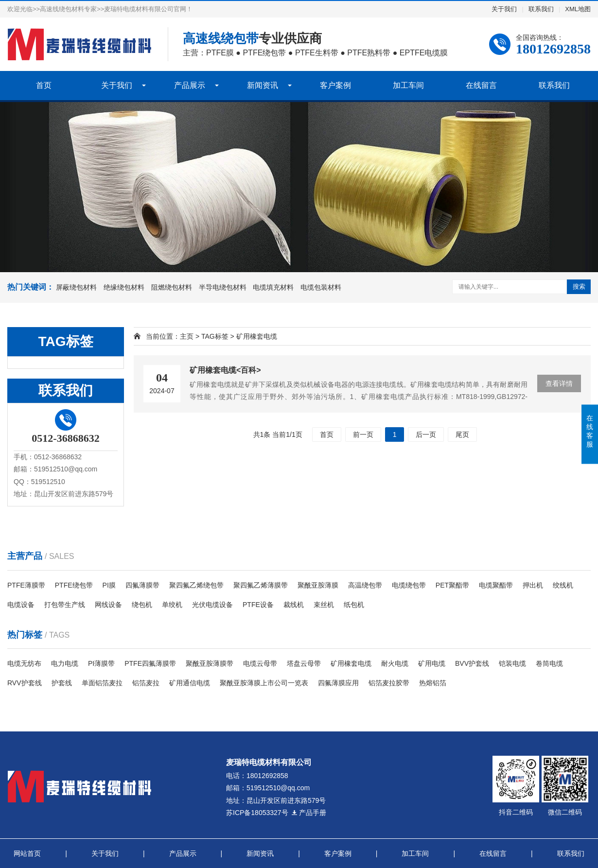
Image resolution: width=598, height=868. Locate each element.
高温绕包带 (365, 585)
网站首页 (27, 853)
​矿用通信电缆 (190, 683)
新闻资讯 (263, 85)
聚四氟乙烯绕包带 (196, 585)
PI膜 (109, 585)
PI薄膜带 (101, 663)
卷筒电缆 (549, 663)
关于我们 (504, 9)
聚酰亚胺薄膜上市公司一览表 (264, 683)
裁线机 (294, 605)
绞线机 (563, 585)
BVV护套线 (472, 663)
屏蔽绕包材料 (76, 287)
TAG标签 (215, 336)
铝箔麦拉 (146, 683)
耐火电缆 (395, 663)
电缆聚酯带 (496, 585)
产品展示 (190, 85)
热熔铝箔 (433, 683)
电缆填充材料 (273, 287)
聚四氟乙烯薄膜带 (261, 585)
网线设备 (108, 605)
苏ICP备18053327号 (257, 813)
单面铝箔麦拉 (102, 683)
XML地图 (578, 9)
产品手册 (308, 813)
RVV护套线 (25, 683)
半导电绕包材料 (223, 287)
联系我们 (541, 9)
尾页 (462, 434)
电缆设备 (21, 605)
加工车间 (408, 85)
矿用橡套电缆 (351, 663)
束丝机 (324, 605)
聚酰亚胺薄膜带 (210, 663)
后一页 (426, 434)
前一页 (363, 434)
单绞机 (172, 605)
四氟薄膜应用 (338, 683)
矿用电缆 (432, 663)
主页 (187, 336)
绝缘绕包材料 (124, 287)
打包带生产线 (65, 605)
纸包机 (354, 605)
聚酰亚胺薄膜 (318, 585)
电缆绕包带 (409, 585)
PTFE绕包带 (74, 585)
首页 (44, 85)
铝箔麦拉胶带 (389, 683)
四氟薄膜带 (142, 585)
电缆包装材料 (321, 287)
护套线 (62, 683)
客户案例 (335, 85)
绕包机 (142, 605)
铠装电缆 (512, 663)
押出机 (533, 585)
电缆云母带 (260, 663)
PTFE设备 (258, 605)
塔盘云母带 (304, 663)
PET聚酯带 (452, 585)
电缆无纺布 (24, 663)
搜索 (579, 286)
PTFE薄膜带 (26, 585)
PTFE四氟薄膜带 (150, 663)
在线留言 (481, 85)
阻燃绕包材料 (172, 287)
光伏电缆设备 (212, 605)
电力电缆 (65, 663)
